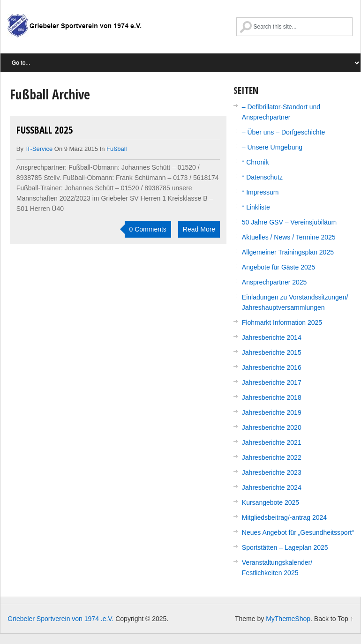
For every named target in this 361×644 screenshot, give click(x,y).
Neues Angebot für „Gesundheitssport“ (298, 532)
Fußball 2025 (45, 130)
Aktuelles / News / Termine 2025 (289, 237)
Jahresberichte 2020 (272, 427)
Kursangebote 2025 (271, 502)
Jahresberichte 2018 (272, 397)
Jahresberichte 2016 (272, 367)
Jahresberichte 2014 (272, 337)
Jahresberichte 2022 (272, 457)
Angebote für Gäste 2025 (278, 267)
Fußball (117, 149)
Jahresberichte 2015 (272, 352)
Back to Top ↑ (334, 619)
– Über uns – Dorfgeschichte (283, 132)
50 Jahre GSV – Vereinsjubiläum (289, 222)
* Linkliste (256, 207)
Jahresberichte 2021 (272, 442)
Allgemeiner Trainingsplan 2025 (288, 252)
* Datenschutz (262, 177)
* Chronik (256, 162)
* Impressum (260, 192)
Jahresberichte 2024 (272, 487)
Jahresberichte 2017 (272, 382)
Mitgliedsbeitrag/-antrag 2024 (284, 517)
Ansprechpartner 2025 (275, 282)
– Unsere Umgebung (272, 147)
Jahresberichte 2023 (272, 472)
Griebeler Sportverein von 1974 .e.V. (75, 30)
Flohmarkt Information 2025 (282, 322)
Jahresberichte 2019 (272, 412)
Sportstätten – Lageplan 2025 (285, 547)
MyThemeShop (288, 619)
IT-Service (39, 149)
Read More (199, 229)
